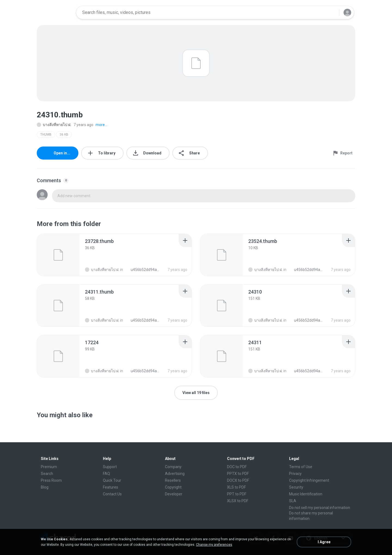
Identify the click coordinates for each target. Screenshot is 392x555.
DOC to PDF (237, 467)
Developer (174, 494)
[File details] (58, 255)
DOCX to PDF (238, 480)
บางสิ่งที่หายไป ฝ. (54, 125)
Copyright (173, 487)
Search (47, 474)
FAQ (106, 474)
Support (110, 467)
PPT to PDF (237, 494)
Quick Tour (112, 480)
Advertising (175, 474)
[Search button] (332, 13)
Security (296, 487)
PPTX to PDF (238, 474)
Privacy (295, 474)
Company (173, 467)
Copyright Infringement (309, 480)
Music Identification (306, 494)
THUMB (46, 135)
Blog (45, 487)
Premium (49, 467)
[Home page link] (55, 13)
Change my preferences (214, 545)
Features (111, 487)
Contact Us (112, 494)
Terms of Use (301, 467)
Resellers (173, 480)
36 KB (64, 135)
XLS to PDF (236, 487)
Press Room (51, 480)
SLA (293, 501)
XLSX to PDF (238, 501)
